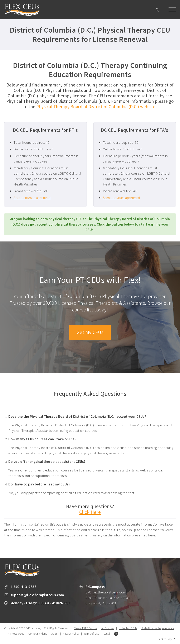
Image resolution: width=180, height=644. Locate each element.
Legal (107, 634)
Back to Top (165, 639)
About (55, 634)
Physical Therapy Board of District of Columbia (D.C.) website (96, 107)
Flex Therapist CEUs (22, 10)
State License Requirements (158, 628)
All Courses (108, 628)
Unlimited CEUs (128, 628)
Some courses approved (32, 198)
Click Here (90, 512)
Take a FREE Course (86, 628)
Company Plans (38, 634)
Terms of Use (91, 634)
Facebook (116, 634)
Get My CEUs (90, 332)
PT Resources (16, 634)
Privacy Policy (71, 634)
